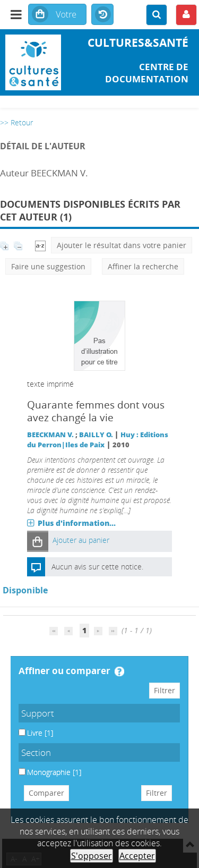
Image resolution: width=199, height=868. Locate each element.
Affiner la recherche (143, 266)
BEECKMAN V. (50, 435)
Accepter (137, 856)
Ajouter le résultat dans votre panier (122, 245)
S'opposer (92, 856)
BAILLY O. (96, 435)
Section (36, 752)
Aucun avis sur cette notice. (97, 567)
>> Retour (16, 122)
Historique (102, 15)
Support (38, 713)
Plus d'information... (77, 523)
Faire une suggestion (48, 266)
